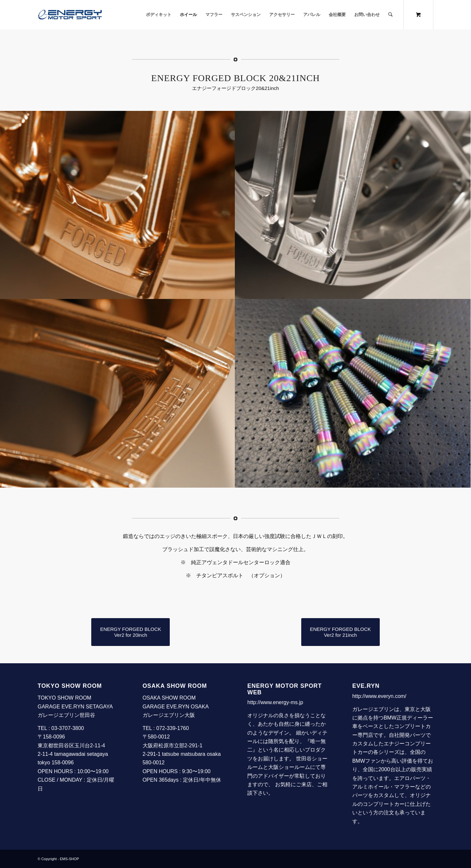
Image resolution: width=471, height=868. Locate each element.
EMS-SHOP (70, 859)
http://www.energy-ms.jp (275, 702)
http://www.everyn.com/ (379, 696)
